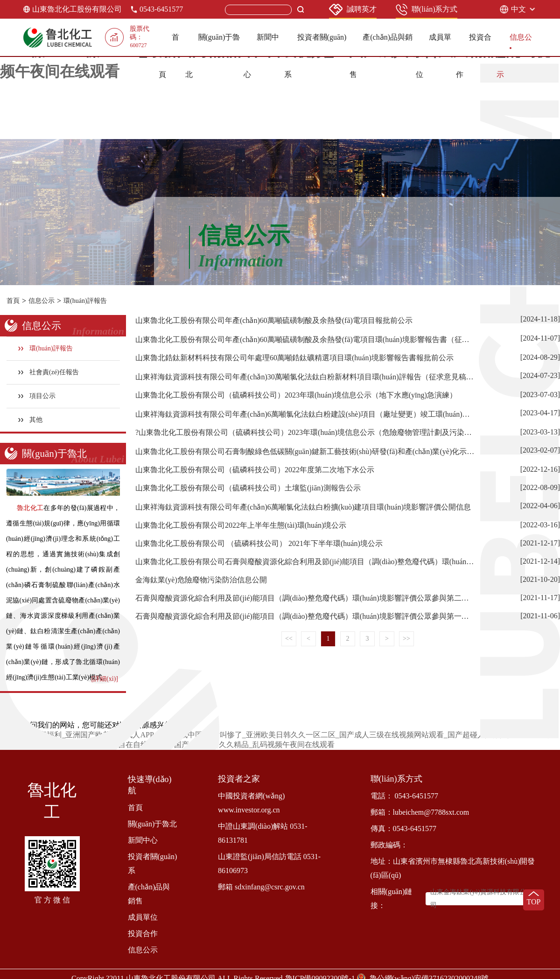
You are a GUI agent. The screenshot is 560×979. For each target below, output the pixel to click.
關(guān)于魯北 (153, 824)
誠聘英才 (353, 10)
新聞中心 (143, 840)
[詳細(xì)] (105, 679)
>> (406, 639)
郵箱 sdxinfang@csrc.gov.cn (261, 887)
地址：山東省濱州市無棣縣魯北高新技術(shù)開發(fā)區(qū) (453, 868)
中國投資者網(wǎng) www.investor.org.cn (251, 803)
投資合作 (143, 934)
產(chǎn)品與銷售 (149, 894)
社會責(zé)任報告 (49, 372)
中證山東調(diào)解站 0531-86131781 (263, 833)
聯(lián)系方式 (427, 10)
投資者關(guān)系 (153, 864)
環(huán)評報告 (85, 301)
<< (289, 639)
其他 (31, 420)
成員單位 (143, 917)
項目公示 (37, 396)
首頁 (13, 301)
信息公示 (42, 301)
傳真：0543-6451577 (403, 829)
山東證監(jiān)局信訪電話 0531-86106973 (269, 864)
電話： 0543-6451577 (404, 796)
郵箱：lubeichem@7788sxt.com (420, 812)
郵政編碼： (389, 845)
